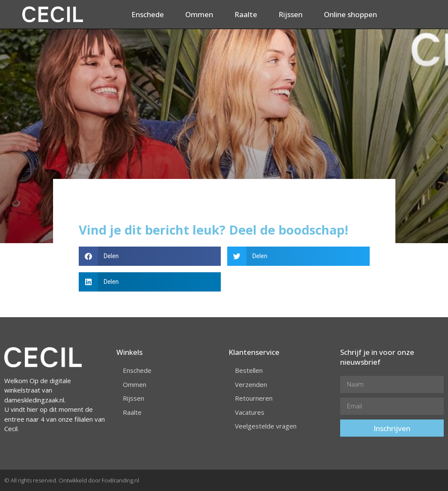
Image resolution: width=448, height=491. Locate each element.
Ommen (199, 14)
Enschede (148, 14)
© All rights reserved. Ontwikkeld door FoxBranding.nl (72, 480)
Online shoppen (350, 14)
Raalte (246, 14)
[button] (150, 256)
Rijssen (291, 14)
